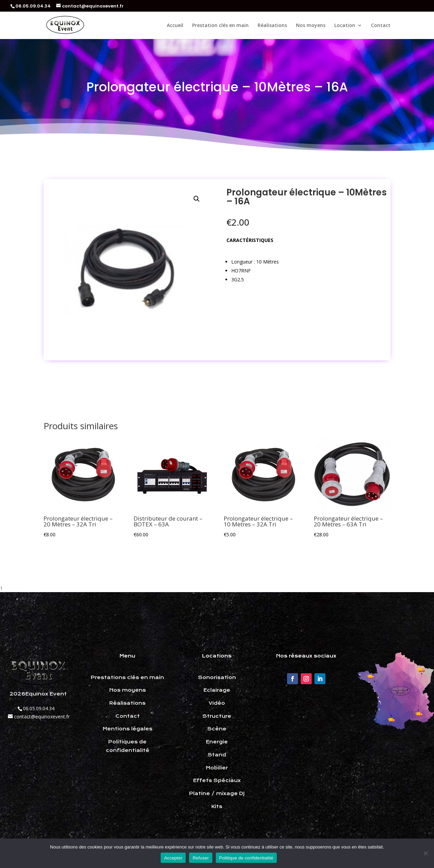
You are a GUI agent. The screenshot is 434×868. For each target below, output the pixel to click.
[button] (197, 199)
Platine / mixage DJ (217, 793)
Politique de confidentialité (246, 858)
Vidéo (217, 703)
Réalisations (272, 26)
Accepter (173, 858)
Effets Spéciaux (217, 780)
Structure (217, 716)
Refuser (201, 858)
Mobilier (217, 768)
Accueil (175, 26)
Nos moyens (311, 26)
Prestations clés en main (127, 677)
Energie (217, 742)
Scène (217, 729)
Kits (217, 806)
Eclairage (217, 690)
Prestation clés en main (220, 26)
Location (345, 26)
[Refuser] (425, 853)
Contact (381, 26)
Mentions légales (128, 729)
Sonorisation (217, 677)
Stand (217, 755)
